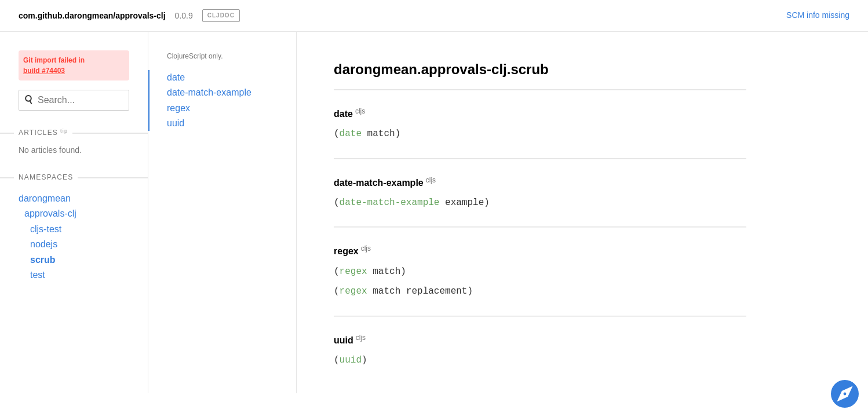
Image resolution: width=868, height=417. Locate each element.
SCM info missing (818, 15)
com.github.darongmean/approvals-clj (92, 16)
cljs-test (46, 229)
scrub (43, 260)
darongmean (45, 198)
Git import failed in (54, 65)
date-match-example (209, 92)
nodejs (44, 244)
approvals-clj (50, 213)
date (176, 77)
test (38, 275)
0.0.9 (184, 16)
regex (178, 108)
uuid (176, 123)
